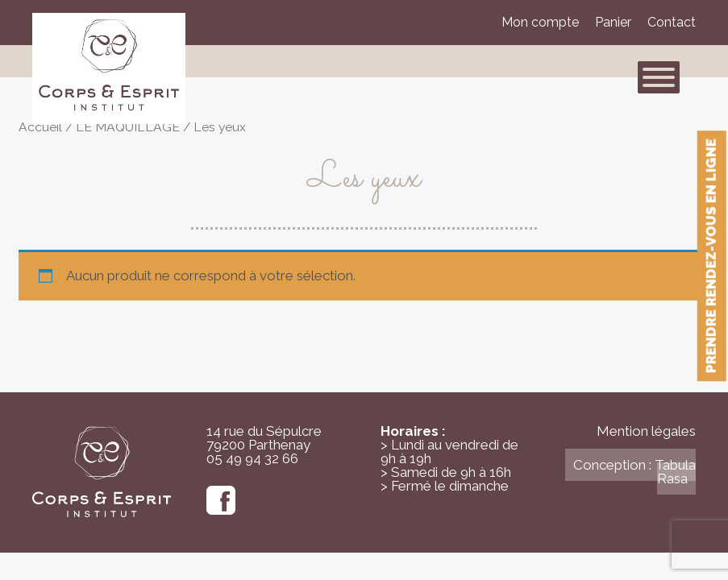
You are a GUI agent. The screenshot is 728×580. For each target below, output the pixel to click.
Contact (672, 22)
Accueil (40, 127)
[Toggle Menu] (659, 77)
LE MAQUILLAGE (128, 127)
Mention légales (646, 431)
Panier (613, 22)
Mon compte (540, 22)
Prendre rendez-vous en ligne (711, 256)
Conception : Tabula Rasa (634, 472)
